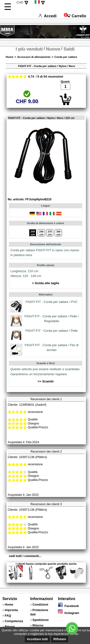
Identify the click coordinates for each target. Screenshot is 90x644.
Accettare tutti (37, 639)
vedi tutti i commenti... (25, 556)
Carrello (75, 16)
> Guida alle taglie (45, 283)
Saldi (69, 49)
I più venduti (29, 49)
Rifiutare (60, 639)
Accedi (48, 16)
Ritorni (10, 627)
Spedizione (41, 620)
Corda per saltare (66, 57)
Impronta (11, 610)
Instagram (68, 613)
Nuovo (53, 49)
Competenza (14, 621)
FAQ (8, 616)
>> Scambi (46, 381)
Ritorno (38, 625)
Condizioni (40, 604)
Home (10, 57)
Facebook (68, 606)
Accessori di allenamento (34, 57)
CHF (20, 2)
